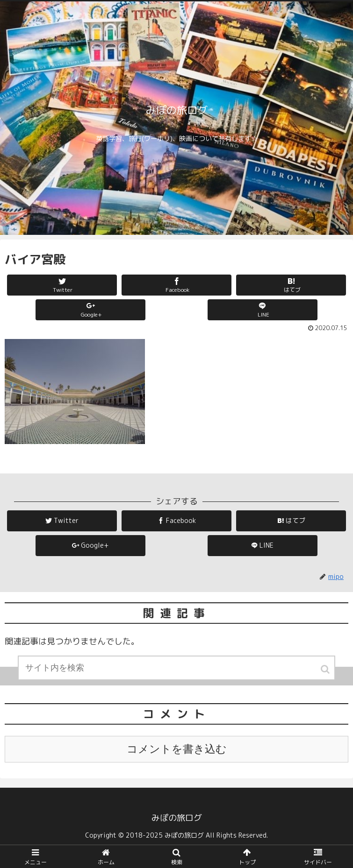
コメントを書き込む (177, 749)
